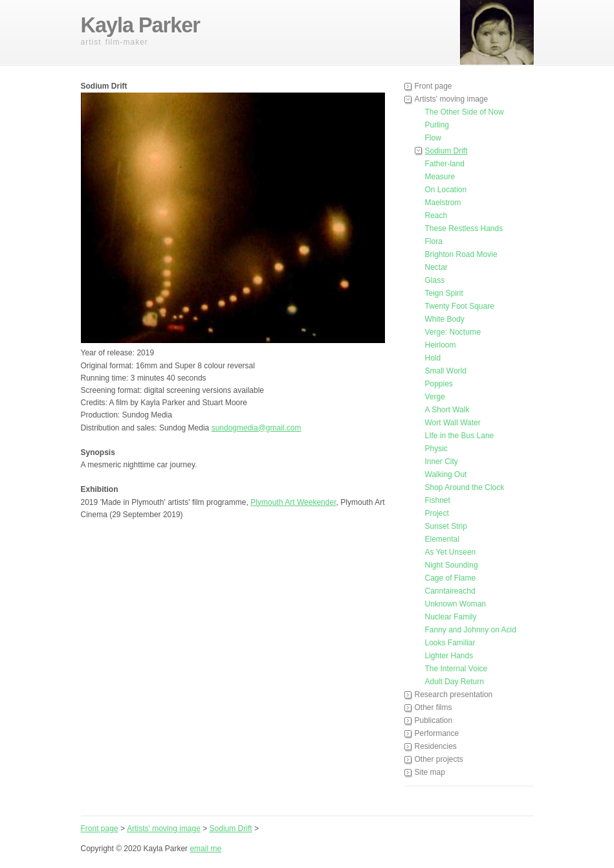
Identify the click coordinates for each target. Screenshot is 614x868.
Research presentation (454, 695)
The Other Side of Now (465, 112)
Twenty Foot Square (460, 306)
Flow (433, 138)
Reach (436, 216)
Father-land (445, 164)
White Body (445, 319)
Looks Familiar (450, 643)
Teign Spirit (444, 293)
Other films (433, 707)
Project (437, 513)
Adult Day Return (455, 682)
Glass (435, 280)
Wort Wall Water (453, 423)
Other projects (439, 759)
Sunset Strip (446, 526)
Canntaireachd (450, 591)
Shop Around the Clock (465, 487)
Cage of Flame (451, 578)
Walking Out (446, 474)
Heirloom (441, 345)
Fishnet (438, 500)
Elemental (442, 539)
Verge (435, 397)
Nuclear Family (451, 617)
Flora (434, 241)
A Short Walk (447, 410)
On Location (446, 190)
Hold (433, 358)
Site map (430, 772)
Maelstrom (443, 203)
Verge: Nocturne (453, 332)
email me (205, 849)
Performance (437, 733)
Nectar (436, 267)
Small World (446, 371)
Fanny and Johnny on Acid (471, 630)
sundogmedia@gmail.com (257, 428)
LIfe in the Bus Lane (460, 436)
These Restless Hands (464, 228)
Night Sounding (452, 565)
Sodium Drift (446, 151)
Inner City (442, 462)
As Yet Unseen (451, 552)
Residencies (436, 746)
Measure (440, 177)
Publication (434, 720)
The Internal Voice (456, 669)
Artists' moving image (452, 99)
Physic (436, 449)
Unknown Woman (456, 604)
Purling (437, 125)
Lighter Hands (449, 656)
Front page (433, 86)
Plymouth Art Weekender (293, 502)
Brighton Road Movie (461, 254)
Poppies (439, 384)
